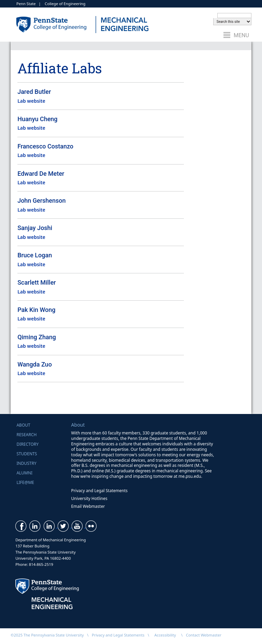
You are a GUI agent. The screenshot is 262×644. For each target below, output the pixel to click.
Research (26, 435)
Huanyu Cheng (37, 119)
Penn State (26, 4)
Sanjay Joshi (35, 228)
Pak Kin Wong (36, 310)
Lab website (31, 101)
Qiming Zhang (37, 337)
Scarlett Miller (37, 282)
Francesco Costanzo (45, 146)
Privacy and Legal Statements (99, 491)
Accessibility (165, 635)
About (23, 425)
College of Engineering (65, 4)
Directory (27, 444)
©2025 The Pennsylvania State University (47, 635)
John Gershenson (41, 201)
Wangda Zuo (35, 364)
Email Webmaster (88, 506)
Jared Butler (34, 92)
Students (27, 454)
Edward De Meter (41, 174)
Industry (26, 463)
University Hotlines (89, 498)
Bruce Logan (35, 255)
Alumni (24, 473)
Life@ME (25, 482)
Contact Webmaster (204, 635)
